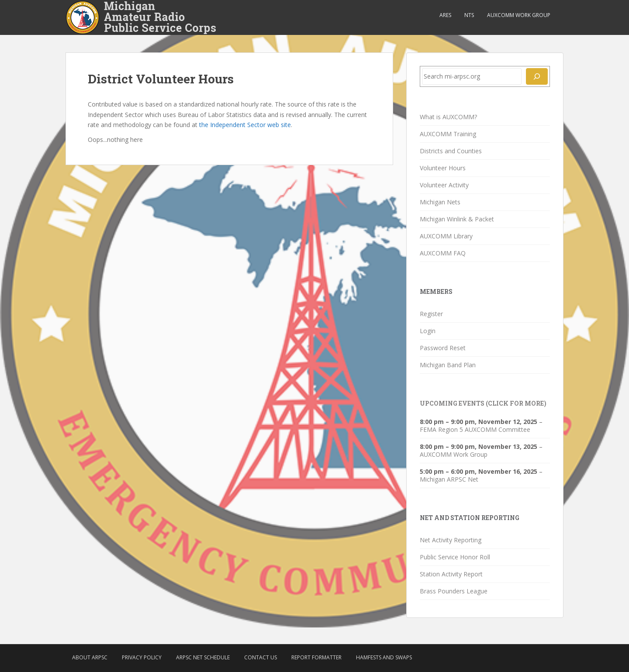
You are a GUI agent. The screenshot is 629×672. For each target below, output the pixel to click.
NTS (469, 15)
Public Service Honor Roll (455, 557)
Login (428, 331)
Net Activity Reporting (451, 540)
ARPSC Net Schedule (203, 657)
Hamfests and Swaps (384, 657)
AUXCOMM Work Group (519, 15)
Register (431, 314)
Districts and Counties (451, 151)
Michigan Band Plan (448, 365)
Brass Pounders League (454, 591)
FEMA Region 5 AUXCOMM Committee (475, 429)
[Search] (537, 76)
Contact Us (261, 657)
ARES (445, 15)
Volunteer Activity (444, 185)
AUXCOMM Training (448, 134)
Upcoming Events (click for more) (483, 403)
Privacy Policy (142, 657)
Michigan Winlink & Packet (457, 219)
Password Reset (443, 348)
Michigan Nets (440, 202)
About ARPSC (90, 657)
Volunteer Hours (443, 168)
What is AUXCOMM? (448, 117)
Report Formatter (316, 657)
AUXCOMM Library (446, 236)
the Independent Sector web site (245, 125)
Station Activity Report (451, 574)
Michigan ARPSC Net (449, 479)
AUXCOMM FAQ (443, 253)
